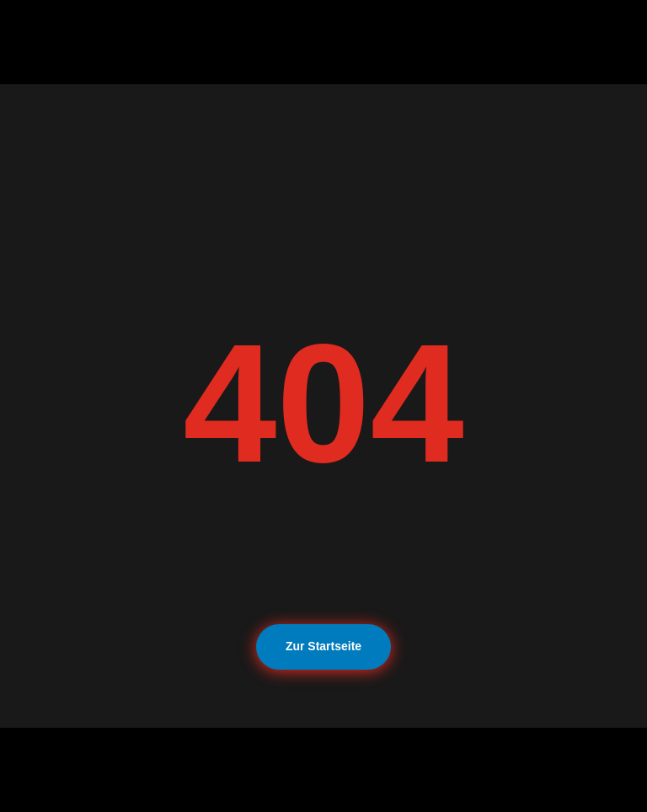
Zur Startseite (323, 646)
